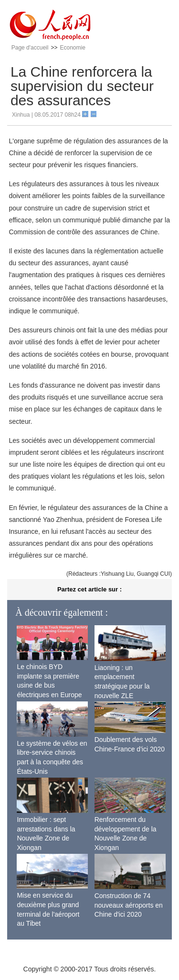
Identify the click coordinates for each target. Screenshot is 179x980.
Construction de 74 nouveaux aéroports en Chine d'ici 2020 (129, 905)
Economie (72, 48)
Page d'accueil (30, 48)
